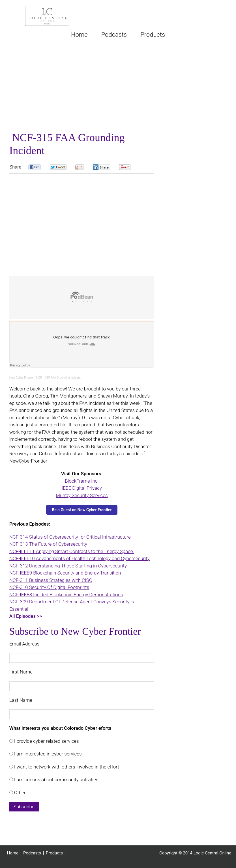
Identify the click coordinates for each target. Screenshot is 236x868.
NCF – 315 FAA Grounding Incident (58, 378)
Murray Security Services (82, 495)
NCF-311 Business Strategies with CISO (51, 580)
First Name (21, 672)
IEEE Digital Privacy (82, 488)
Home (13, 853)
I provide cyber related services (46, 741)
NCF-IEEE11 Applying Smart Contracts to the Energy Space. (72, 551)
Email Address (24, 644)
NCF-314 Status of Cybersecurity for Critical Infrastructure (70, 537)
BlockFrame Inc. (82, 481)
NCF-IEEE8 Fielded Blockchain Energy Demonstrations (66, 595)
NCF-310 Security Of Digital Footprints (49, 587)
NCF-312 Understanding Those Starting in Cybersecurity (68, 566)
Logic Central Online (47, 16)
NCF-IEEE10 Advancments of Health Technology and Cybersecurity (80, 558)
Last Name (21, 700)
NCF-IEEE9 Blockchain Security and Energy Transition (65, 573)
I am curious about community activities (56, 780)
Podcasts (32, 853)
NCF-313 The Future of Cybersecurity (48, 544)
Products (54, 853)
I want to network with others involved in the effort (66, 767)
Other (19, 793)
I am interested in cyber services (47, 754)
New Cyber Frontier (22, 378)
